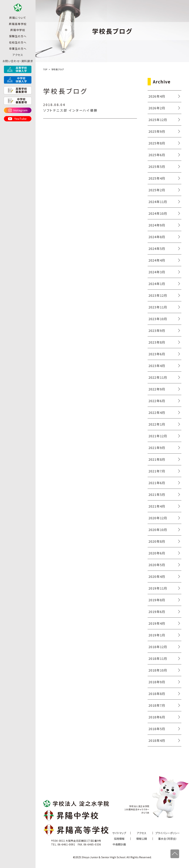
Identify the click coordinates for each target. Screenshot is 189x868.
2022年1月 (157, 424)
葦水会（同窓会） (168, 839)
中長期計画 (119, 844)
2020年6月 (157, 553)
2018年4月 (157, 740)
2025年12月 (158, 120)
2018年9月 (157, 682)
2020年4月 (157, 576)
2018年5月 (157, 729)
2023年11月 (158, 307)
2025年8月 (157, 143)
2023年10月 (158, 319)
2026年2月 (157, 108)
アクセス (18, 61)
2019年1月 (157, 635)
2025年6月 (157, 155)
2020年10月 (158, 530)
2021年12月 (158, 436)
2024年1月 (157, 284)
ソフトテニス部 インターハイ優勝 (70, 110)
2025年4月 (157, 178)
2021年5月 (157, 494)
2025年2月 (157, 190)
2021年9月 (157, 448)
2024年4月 (157, 260)
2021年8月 (157, 459)
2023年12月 (158, 295)
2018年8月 (157, 694)
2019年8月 (157, 600)
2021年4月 (157, 506)
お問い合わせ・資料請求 (18, 67)
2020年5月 (157, 565)
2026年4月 (157, 96)
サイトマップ (119, 833)
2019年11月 (158, 588)
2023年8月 (157, 342)
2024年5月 (157, 248)
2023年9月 (157, 330)
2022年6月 (157, 401)
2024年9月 (157, 225)
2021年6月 (157, 483)
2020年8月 (157, 541)
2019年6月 (157, 612)
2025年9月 (157, 131)
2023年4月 (157, 366)
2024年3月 (157, 272)
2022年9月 (157, 389)
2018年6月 (157, 717)
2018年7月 (157, 705)
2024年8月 (157, 237)
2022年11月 (158, 377)
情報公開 (142, 839)
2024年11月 (158, 202)
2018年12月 (158, 647)
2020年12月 (158, 518)
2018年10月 (158, 670)
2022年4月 (157, 412)
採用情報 (119, 839)
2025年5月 (157, 166)
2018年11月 (158, 658)
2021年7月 (157, 471)
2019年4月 (157, 623)
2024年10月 (158, 213)
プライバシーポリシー (168, 833)
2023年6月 (157, 354)
